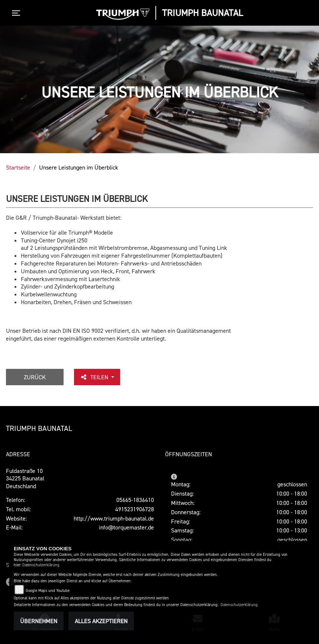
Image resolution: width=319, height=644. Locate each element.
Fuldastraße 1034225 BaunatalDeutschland (25, 479)
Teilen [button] (95, 377)
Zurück (35, 377)
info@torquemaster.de (126, 527)
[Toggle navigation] (17, 13)
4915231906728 (135, 509)
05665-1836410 (135, 500)
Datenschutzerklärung (41, 565)
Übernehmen (39, 621)
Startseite (18, 167)
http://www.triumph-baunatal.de (114, 518)
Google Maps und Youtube (48, 591)
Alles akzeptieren (101, 621)
